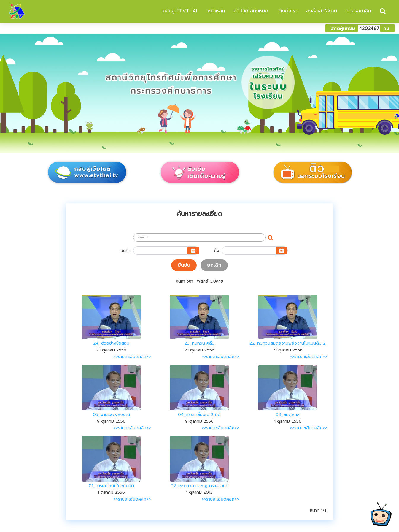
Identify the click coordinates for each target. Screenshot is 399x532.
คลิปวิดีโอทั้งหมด (251, 11)
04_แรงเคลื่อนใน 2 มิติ (199, 415)
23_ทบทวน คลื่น (199, 343)
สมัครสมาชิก (358, 11)
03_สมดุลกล (288, 415)
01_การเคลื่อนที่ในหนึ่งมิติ (111, 486)
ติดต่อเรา (287, 11)
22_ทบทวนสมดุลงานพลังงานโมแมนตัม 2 (288, 343)
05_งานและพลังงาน (111, 415)
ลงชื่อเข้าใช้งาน (322, 11)
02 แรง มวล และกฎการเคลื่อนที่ (199, 486)
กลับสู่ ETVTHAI (179, 11)
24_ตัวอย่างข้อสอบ (111, 343)
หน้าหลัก (216, 11)
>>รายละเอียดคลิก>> (132, 357)
